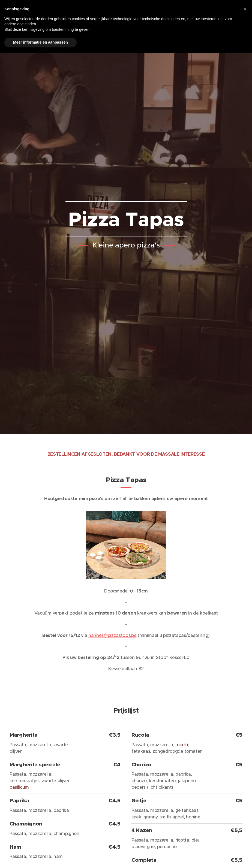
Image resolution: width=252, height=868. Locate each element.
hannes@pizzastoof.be (112, 635)
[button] (245, 9)
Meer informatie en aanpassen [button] (40, 42)
